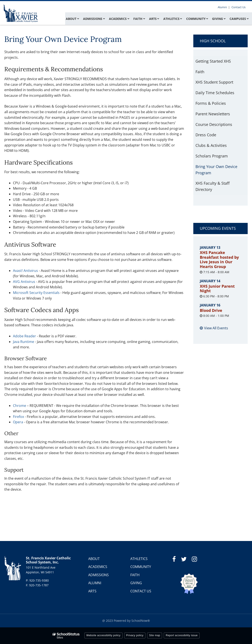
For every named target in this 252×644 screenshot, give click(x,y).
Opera (18, 422)
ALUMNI (95, 583)
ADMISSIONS (98, 575)
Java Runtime (24, 342)
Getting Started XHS (213, 61)
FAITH (135, 575)
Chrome (20, 406)
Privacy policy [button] (135, 635)
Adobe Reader (24, 336)
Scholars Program (212, 156)
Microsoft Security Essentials (36, 293)
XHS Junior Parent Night (217, 289)
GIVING (136, 583)
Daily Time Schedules (215, 93)
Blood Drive (211, 310)
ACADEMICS (98, 567)
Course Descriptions (214, 124)
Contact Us (239, 7)
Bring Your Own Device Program (216, 170)
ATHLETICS (139, 559)
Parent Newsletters (213, 114)
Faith (200, 72)
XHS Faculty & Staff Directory (213, 186)
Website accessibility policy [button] (103, 635)
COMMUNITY (141, 567)
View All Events (216, 328)
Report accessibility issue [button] (182, 635)
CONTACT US (141, 591)
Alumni (223, 7)
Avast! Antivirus (25, 271)
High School (213, 41)
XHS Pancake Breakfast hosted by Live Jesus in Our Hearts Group (219, 259)
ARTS (92, 591)
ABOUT (94, 559)
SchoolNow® (141, 621)
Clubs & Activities (211, 145)
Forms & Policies (211, 103)
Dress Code (206, 135)
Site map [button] (155, 635)
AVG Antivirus (24, 282)
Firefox (19, 417)
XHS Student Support (214, 82)
